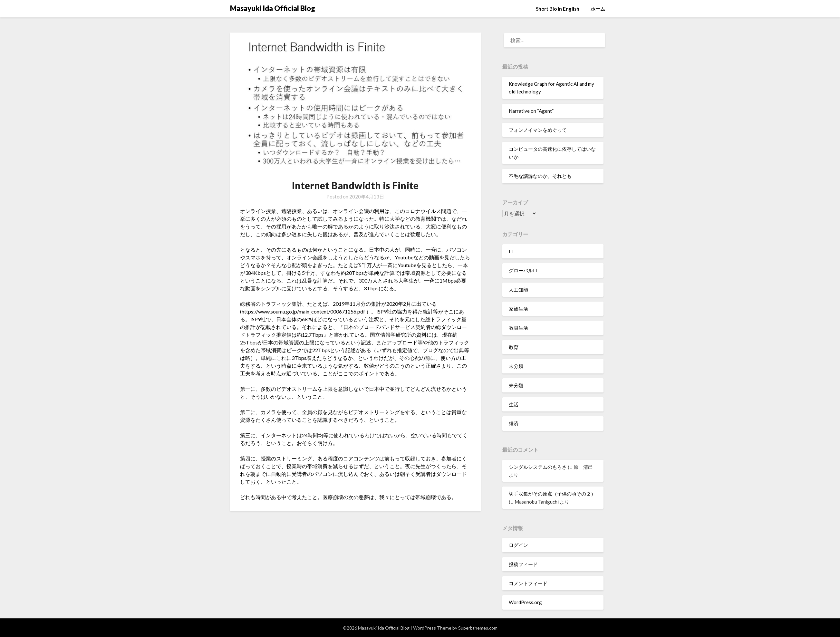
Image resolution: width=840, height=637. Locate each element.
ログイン (518, 545)
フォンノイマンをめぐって (538, 130)
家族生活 (518, 309)
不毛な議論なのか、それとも (540, 176)
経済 (514, 423)
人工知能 (518, 290)
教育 (514, 347)
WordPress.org (525, 602)
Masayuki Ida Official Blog (273, 8)
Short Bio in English (558, 9)
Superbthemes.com (478, 628)
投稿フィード (523, 564)
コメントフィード (528, 583)
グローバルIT (523, 270)
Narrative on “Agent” (531, 111)
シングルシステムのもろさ (538, 467)
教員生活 (518, 328)
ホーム (598, 9)
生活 (514, 404)
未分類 (516, 366)
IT (511, 251)
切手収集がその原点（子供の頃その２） (552, 494)
